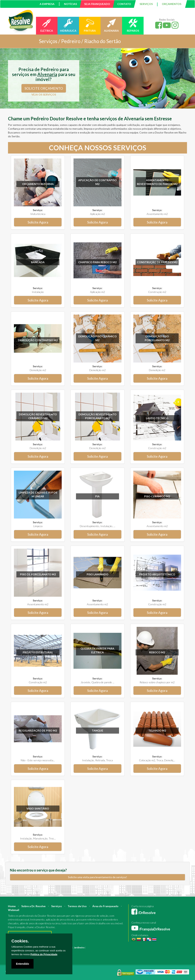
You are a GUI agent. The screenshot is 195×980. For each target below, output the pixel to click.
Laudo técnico (157, 418)
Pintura (90, 947)
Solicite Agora (38, 222)
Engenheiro (134, 947)
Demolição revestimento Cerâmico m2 (38, 416)
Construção (110, 947)
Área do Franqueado (105, 906)
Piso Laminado (97, 574)
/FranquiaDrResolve (151, 929)
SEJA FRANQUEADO (97, 4)
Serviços (57, 906)
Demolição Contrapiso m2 (38, 340)
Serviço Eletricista (149, 951)
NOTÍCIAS (70, 4)
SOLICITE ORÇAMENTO (44, 88)
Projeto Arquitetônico (157, 574)
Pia (97, 496)
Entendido (22, 964)
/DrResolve (143, 913)
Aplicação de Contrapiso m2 (97, 182)
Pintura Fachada (94, 951)
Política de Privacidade (44, 954)
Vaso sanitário (38, 808)
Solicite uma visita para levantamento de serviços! (97, 877)
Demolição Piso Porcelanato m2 (157, 338)
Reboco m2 (157, 652)
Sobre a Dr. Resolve (33, 906)
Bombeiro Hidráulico (170, 947)
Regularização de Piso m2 (38, 730)
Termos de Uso (77, 906)
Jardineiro (79, 947)
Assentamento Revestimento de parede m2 (157, 182)
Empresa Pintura (112, 951)
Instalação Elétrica (76, 951)
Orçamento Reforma (38, 184)
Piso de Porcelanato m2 (38, 574)
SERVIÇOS (146, 4)
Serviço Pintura (167, 951)
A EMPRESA (47, 4)
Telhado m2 (157, 730)
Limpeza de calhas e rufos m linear (38, 494)
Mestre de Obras (150, 947)
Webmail (14, 910)
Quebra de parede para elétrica (97, 650)
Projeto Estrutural (38, 652)
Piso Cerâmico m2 (157, 496)
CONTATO (124, 4)
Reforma (99, 947)
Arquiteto (122, 947)
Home (12, 906)
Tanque (97, 730)
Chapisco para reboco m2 (97, 262)
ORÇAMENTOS (172, 4)
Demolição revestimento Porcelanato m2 (97, 416)
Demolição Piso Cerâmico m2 (97, 338)
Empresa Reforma (130, 951)
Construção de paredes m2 (157, 262)
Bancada (38, 262)
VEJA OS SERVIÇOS (44, 94)
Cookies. (20, 941)
